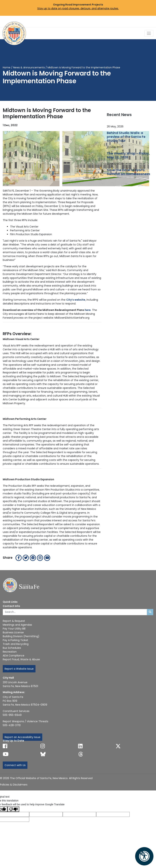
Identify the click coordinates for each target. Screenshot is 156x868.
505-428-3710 (12, 725)
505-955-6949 (12, 715)
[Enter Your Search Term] (75, 612)
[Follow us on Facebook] (5, 746)
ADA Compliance (14, 656)
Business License (13, 632)
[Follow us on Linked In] (80, 746)
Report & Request (14, 621)
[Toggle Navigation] (149, 33)
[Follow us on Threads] (81, 754)
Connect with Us (15, 765)
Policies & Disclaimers (14, 785)
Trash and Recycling (16, 644)
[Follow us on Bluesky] (43, 754)
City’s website (76, 300)
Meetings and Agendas (17, 625)
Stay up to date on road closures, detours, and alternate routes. (78, 8)
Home (7, 67)
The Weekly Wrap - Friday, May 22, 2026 (128, 155)
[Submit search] (150, 612)
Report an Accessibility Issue (22, 737)
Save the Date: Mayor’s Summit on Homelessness (128, 172)
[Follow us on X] (118, 746)
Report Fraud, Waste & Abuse (21, 659)
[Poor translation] (13, 809)
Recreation (10, 652)
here (88, 310)
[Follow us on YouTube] (6, 754)
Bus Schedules (12, 648)
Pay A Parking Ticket (15, 640)
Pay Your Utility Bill (14, 629)
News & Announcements (29, 67)
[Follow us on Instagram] (43, 746)
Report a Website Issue (19, 669)
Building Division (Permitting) (21, 636)
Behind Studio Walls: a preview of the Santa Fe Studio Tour (126, 137)
